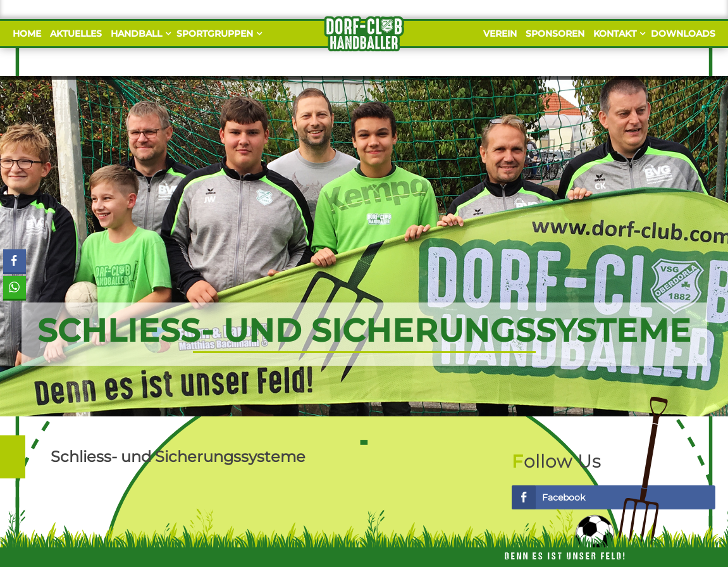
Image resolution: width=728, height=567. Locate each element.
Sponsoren (555, 34)
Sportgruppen (218, 34)
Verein (500, 34)
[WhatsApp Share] (15, 287)
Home (27, 34)
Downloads (683, 34)
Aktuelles (76, 34)
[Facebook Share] (15, 261)
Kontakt (618, 34)
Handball (139, 34)
